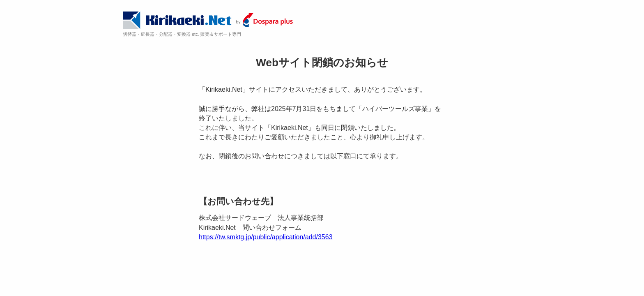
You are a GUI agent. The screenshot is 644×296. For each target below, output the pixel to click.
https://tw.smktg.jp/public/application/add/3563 (266, 237)
